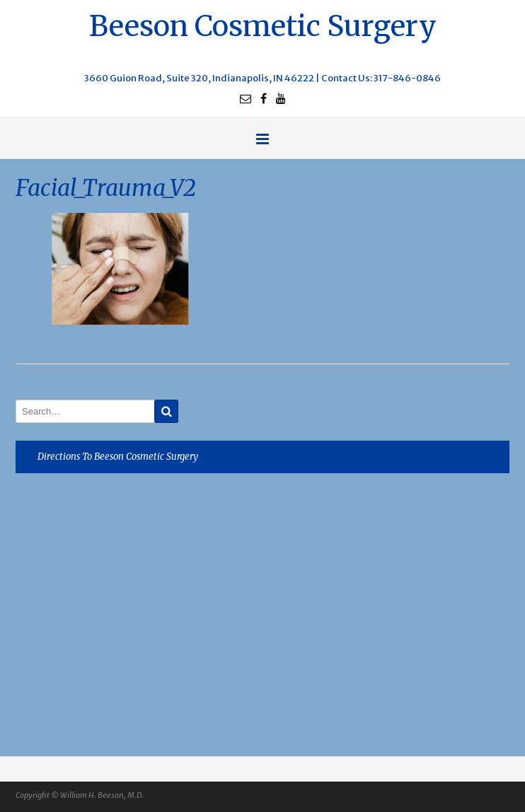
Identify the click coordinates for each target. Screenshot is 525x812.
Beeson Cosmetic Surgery (263, 24)
